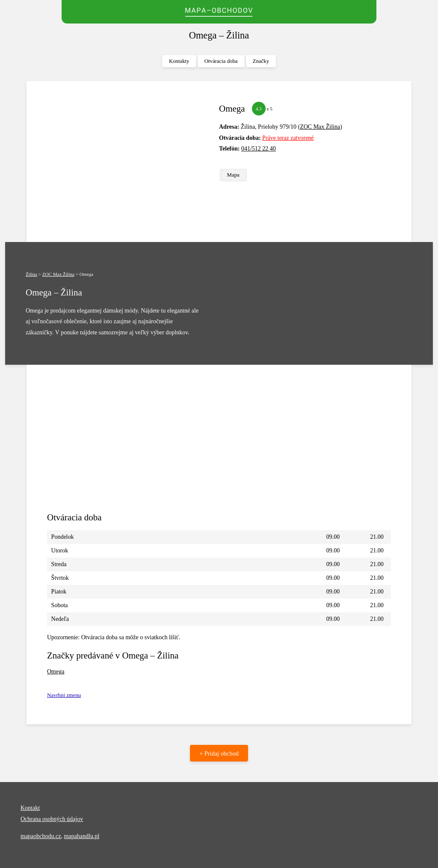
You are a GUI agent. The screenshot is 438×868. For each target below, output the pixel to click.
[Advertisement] (130, 162)
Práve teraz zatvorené (288, 138)
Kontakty (179, 61)
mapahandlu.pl (81, 836)
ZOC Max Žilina (320, 127)
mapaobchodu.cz (41, 836)
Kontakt (30, 808)
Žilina (31, 274)
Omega (56, 672)
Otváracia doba (221, 61)
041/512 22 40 (259, 149)
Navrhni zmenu (64, 695)
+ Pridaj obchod (219, 753)
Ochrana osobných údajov (52, 819)
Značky (261, 61)
